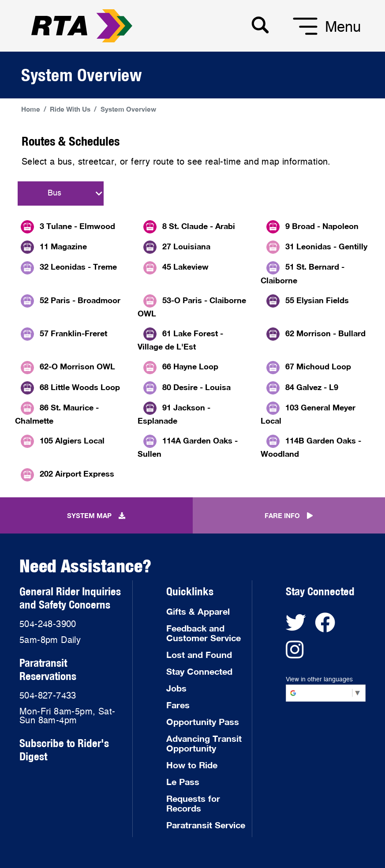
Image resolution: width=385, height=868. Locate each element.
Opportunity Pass (203, 721)
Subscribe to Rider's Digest (64, 750)
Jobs (176, 688)
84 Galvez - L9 (312, 387)
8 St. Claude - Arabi (199, 226)
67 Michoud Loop (318, 366)
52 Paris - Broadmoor (80, 300)
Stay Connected (199, 671)
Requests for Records (193, 803)
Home (31, 109)
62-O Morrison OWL (77, 366)
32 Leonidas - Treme (78, 267)
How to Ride (192, 765)
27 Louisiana (186, 246)
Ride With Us (70, 109)
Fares (178, 705)
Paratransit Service (206, 825)
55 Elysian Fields (317, 300)
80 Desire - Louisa (196, 387)
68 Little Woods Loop (80, 387)
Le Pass (183, 782)
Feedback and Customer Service (204, 633)
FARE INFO (289, 515)
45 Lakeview (185, 267)
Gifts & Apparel (198, 611)
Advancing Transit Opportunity (204, 743)
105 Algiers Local (72, 440)
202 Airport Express (77, 473)
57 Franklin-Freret (73, 333)
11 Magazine (63, 246)
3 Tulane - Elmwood (77, 226)
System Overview (128, 109)
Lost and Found (199, 654)
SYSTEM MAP (96, 515)
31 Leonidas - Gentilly (326, 246)
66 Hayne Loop (190, 366)
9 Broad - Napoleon (322, 226)
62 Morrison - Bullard (325, 333)
